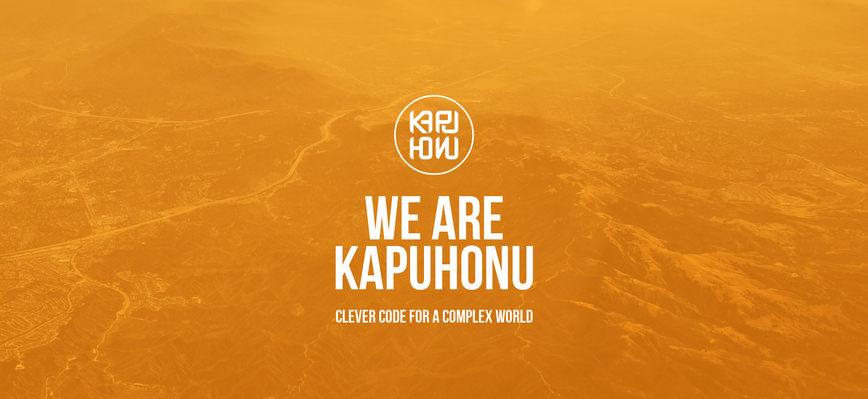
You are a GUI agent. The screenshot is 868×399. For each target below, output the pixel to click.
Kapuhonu (434, 135)
